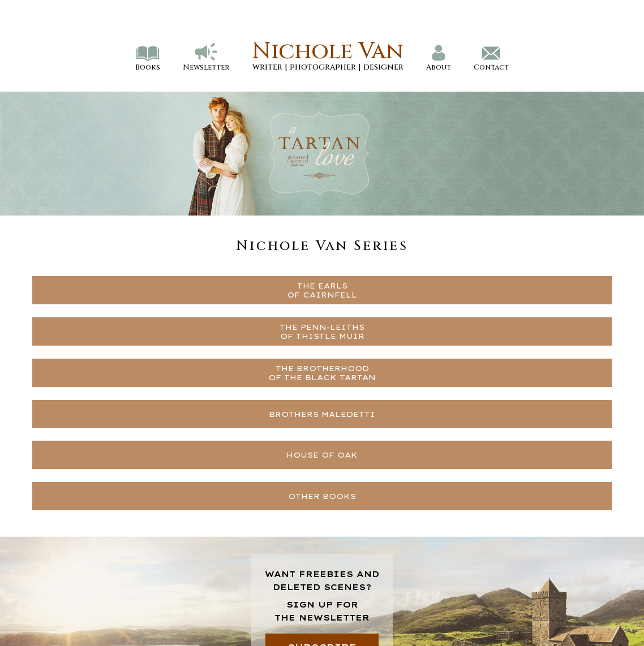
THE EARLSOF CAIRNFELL (322, 290)
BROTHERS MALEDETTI (322, 414)
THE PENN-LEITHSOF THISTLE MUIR (322, 331)
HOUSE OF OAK (322, 455)
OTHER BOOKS (322, 496)
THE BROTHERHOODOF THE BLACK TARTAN (322, 373)
